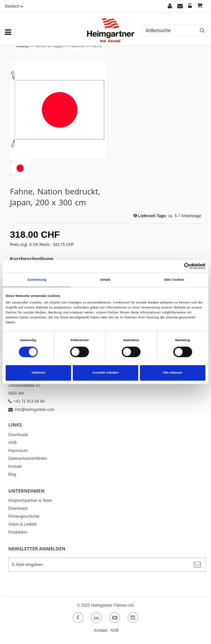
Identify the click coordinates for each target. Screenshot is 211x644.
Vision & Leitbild (22, 524)
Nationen (78, 46)
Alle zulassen (172, 373)
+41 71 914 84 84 (26, 401)
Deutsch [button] (14, 6)
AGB (12, 443)
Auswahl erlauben (105, 373)
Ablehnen (39, 373)
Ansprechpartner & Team (30, 501)
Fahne (97, 46)
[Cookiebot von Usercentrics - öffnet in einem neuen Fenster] (176, 266)
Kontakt (15, 466)
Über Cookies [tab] (174, 280)
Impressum (18, 451)
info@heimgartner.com (31, 410)
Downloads (18, 435)
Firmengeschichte (24, 516)
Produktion (18, 532)
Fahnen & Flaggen (49, 46)
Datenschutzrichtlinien (28, 459)
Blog (12, 474)
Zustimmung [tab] (37, 280)
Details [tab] (105, 280)
